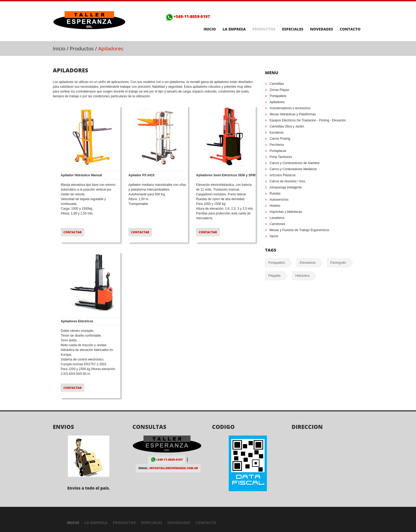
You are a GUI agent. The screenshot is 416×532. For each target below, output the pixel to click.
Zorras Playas (279, 90)
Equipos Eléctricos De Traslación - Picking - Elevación (308, 120)
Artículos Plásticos (283, 175)
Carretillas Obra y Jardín (287, 126)
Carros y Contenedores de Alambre (294, 163)
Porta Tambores (281, 157)
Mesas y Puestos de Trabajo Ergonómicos (299, 230)
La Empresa (234, 29)
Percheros (277, 145)
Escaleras (277, 133)
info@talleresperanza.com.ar (174, 468)
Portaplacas (278, 151)
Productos (264, 29)
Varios (274, 236)
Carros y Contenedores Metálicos (293, 169)
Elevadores (308, 263)
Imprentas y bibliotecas (286, 212)
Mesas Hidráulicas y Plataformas (293, 114)
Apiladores (277, 102)
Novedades (321, 29)
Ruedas (275, 194)
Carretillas (277, 84)
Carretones (277, 224)
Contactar (73, 232)
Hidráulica (302, 276)
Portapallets (278, 96)
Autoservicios (279, 200)
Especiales (293, 29)
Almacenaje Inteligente (286, 187)
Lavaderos (277, 218)
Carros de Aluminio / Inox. (288, 181)
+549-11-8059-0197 (188, 16)
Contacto (350, 29)
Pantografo (338, 263)
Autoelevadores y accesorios (290, 108)
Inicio (210, 29)
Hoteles (275, 206)
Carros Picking (280, 139)
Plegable (274, 276)
